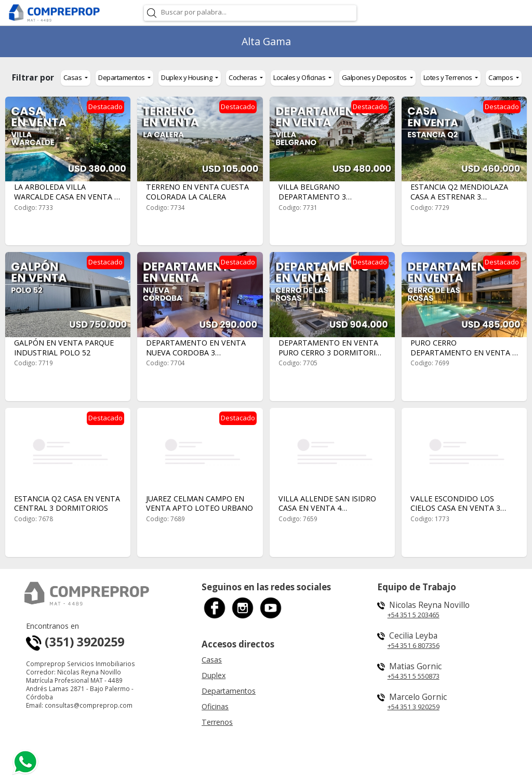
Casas (212, 660)
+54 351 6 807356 (414, 645)
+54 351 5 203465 (414, 615)
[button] (76, 78)
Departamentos (229, 691)
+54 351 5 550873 (414, 676)
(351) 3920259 (75, 642)
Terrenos (217, 722)
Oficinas (215, 706)
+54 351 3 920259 (414, 707)
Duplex (214, 675)
